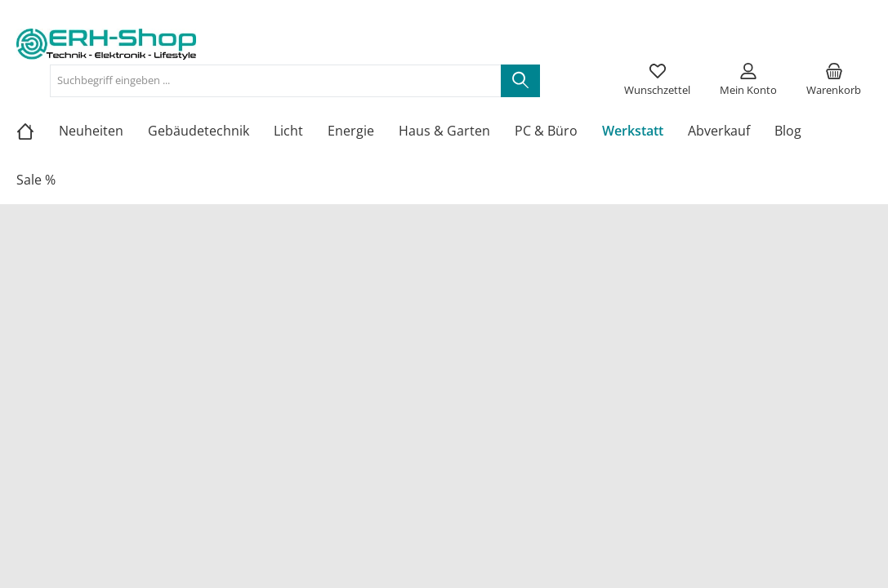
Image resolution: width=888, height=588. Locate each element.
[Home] (38, 131)
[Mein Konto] (748, 81)
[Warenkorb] (834, 81)
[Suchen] (520, 81)
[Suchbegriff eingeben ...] (276, 81)
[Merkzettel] (657, 81)
